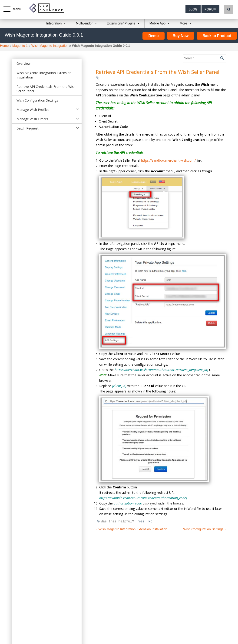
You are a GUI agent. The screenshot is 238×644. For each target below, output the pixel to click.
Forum (210, 9)
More (183, 23)
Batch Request (28, 128)
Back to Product (217, 36)
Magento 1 (20, 46)
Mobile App (157, 23)
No (150, 521)
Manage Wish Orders (32, 119)
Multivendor (84, 23)
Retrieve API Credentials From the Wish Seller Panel (46, 89)
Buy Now (181, 36)
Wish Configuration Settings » (205, 529)
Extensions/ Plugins (121, 23)
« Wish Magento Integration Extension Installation (131, 529)
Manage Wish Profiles (33, 110)
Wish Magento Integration (50, 46)
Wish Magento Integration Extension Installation (44, 75)
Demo (153, 36)
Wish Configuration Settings (37, 100)
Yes (141, 521)
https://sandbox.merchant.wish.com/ (168, 160)
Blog (193, 9)
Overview (23, 63)
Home (4, 46)
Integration (54, 23)
